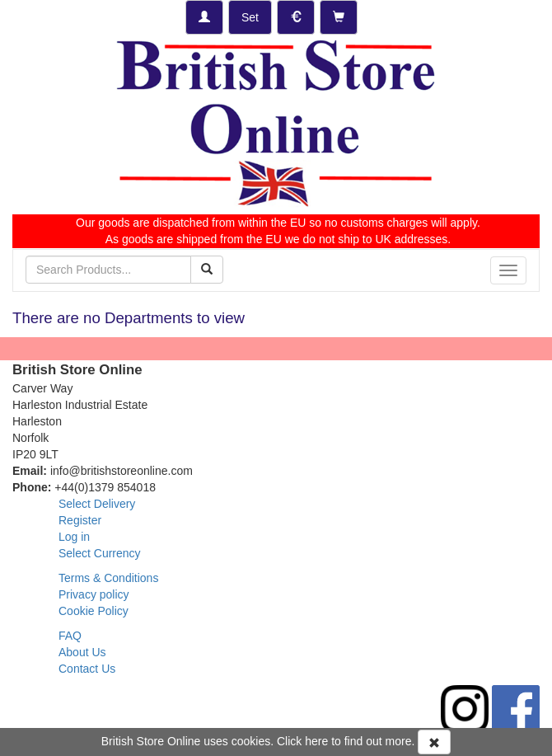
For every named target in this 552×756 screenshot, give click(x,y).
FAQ (70, 636)
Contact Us (87, 669)
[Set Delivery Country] (250, 17)
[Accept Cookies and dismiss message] (434, 742)
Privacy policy (94, 594)
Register (80, 520)
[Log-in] (204, 17)
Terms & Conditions (108, 578)
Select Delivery (97, 504)
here (316, 741)
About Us (82, 652)
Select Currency (100, 553)
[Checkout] (339, 17)
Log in (74, 537)
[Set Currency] (296, 17)
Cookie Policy (94, 611)
